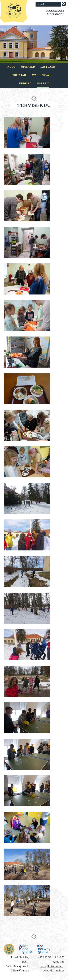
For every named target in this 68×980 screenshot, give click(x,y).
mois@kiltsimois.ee (51, 966)
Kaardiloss (55, 11)
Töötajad (18, 75)
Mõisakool (56, 14)
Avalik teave (41, 75)
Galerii (43, 84)
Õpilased (28, 67)
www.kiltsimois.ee (54, 970)
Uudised (25, 84)
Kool (12, 67)
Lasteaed (48, 67)
